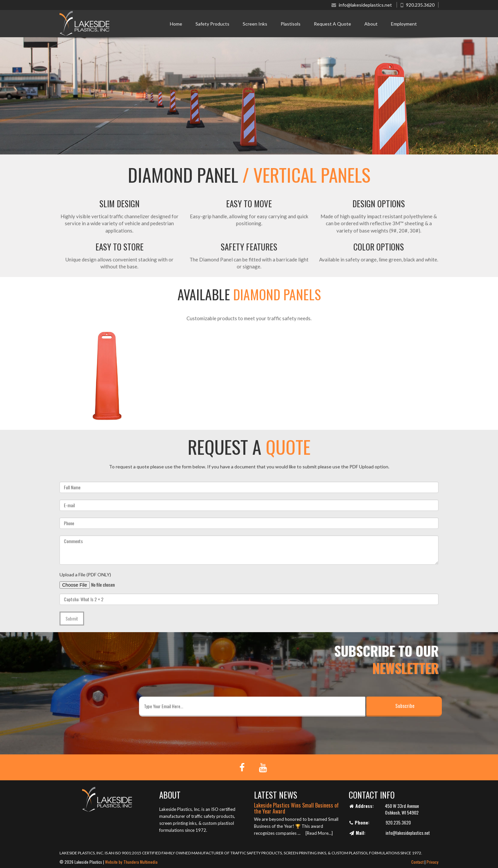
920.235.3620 (420, 5)
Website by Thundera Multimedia (131, 862)
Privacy (433, 862)
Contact (417, 862)
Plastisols (291, 24)
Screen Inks (255, 24)
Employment (404, 24)
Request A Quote (332, 24)
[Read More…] (319, 833)
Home (176, 24)
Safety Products (212, 24)
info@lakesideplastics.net (365, 5)
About (371, 24)
